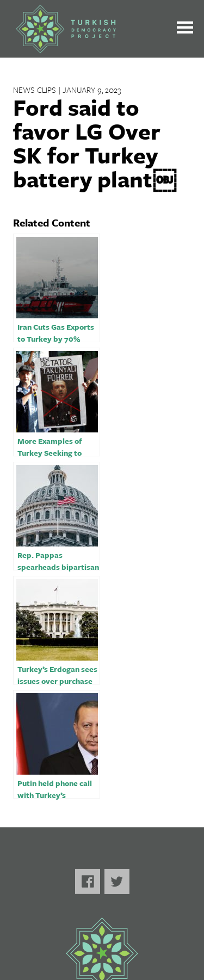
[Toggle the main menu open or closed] (185, 29)
